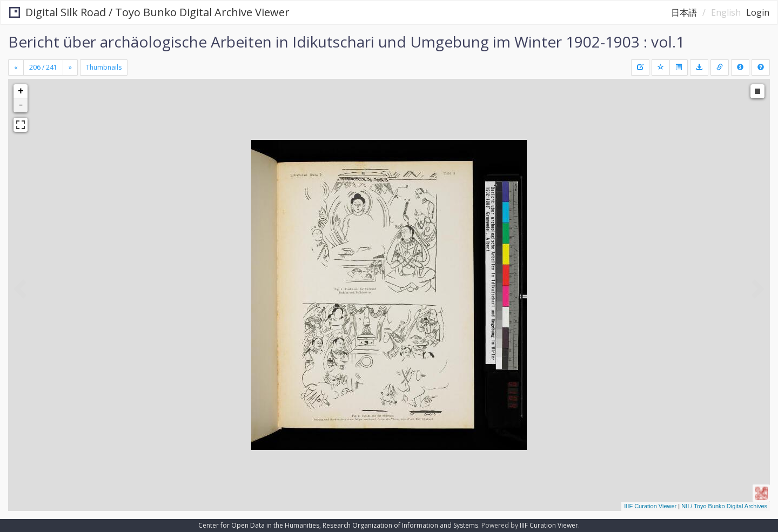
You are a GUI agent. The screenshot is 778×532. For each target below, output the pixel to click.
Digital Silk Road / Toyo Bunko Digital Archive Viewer (149, 12)
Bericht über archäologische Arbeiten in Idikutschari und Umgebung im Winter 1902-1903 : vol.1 (346, 42)
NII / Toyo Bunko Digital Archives (724, 506)
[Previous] (16, 68)
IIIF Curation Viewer (650, 506)
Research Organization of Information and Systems (400, 525)
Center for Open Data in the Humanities (259, 525)
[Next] (70, 68)
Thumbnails (104, 67)
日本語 (684, 12)
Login (758, 12)
